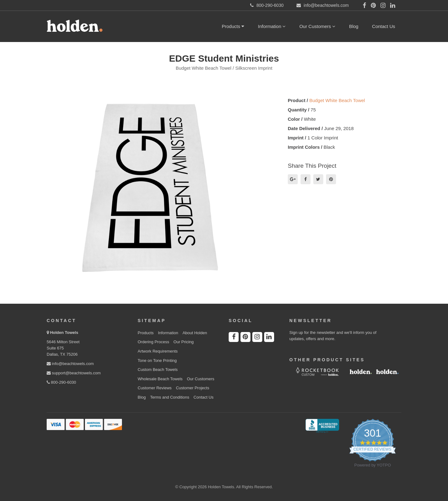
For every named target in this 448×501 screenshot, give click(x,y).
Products (233, 26)
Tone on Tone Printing (157, 361)
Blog (354, 26)
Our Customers (317, 26)
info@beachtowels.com (70, 364)
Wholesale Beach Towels (160, 379)
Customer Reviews (155, 388)
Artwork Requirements (158, 351)
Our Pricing (184, 342)
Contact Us (384, 26)
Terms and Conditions (170, 397)
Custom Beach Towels (158, 370)
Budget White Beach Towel (337, 100)
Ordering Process (154, 342)
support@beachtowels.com (74, 373)
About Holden (195, 333)
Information (272, 26)
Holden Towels (64, 332)
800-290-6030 (61, 382)
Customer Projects (192, 388)
